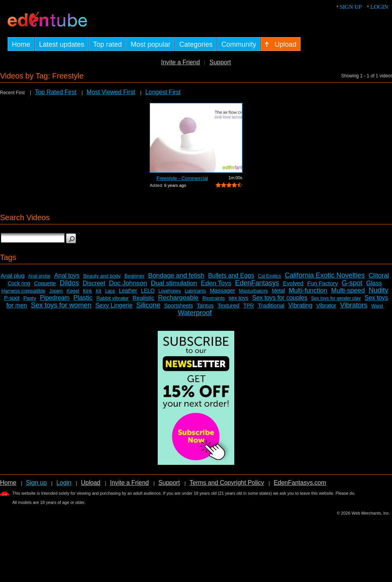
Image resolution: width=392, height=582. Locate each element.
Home (8, 483)
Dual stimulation (174, 283)
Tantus (205, 305)
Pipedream (55, 298)
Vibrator (326, 305)
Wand (377, 306)
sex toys (238, 298)
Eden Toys (216, 283)
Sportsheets (179, 306)
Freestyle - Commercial (182, 178)
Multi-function (308, 290)
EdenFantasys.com (300, 483)
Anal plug (13, 275)
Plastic (83, 298)
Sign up (351, 7)
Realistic (143, 298)
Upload (91, 483)
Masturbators (253, 291)
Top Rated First (56, 92)
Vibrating (300, 305)
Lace (110, 291)
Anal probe (39, 276)
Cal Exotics (269, 276)
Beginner (134, 276)
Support (220, 62)
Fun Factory (322, 283)
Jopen (56, 291)
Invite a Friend (180, 62)
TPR (248, 306)
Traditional (271, 305)
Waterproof (194, 313)
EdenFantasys (257, 283)
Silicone (148, 305)
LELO (148, 291)
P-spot (11, 298)
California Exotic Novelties (325, 275)
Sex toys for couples (280, 298)
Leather (128, 291)
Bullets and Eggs (231, 275)
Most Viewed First (111, 92)
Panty (30, 298)
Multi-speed (348, 290)
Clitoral (379, 275)
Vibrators (354, 305)
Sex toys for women (61, 305)
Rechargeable (178, 298)
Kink (87, 291)
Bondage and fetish (176, 275)
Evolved (293, 283)
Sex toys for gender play (336, 298)
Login (379, 7)
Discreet (94, 283)
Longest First (163, 92)
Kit (98, 291)
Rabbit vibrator (113, 298)
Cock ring (19, 283)
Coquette (45, 283)
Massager (222, 290)
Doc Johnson (128, 283)
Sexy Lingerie (114, 305)
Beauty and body (102, 276)
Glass (374, 283)
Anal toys (67, 275)
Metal (278, 291)
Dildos (69, 283)
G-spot (352, 283)
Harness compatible (23, 291)
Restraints (214, 298)
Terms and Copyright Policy (227, 483)
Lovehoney (170, 291)
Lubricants (195, 291)
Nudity (378, 290)
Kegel (73, 291)
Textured (229, 305)
